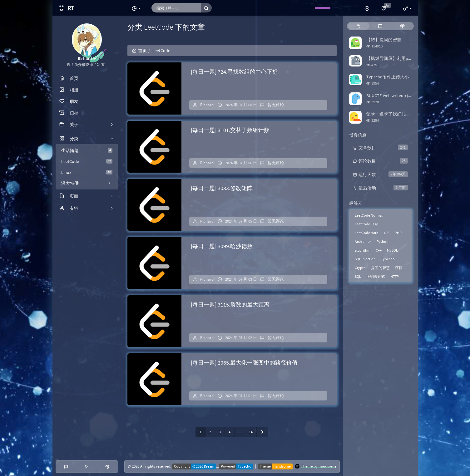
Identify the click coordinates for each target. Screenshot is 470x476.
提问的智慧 (380, 268)
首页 (139, 51)
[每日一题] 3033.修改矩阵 (222, 188)
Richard (207, 105)
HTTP (395, 276)
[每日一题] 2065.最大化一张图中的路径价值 (244, 363)
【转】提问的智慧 (384, 40)
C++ (379, 250)
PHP (398, 233)
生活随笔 (87, 150)
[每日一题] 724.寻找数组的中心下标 (234, 72)
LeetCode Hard (367, 233)
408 (387, 233)
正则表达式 (376, 276)
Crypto (360, 268)
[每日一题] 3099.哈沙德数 (222, 246)
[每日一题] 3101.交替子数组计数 (230, 130)
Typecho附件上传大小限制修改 (396, 77)
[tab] (358, 26)
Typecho (388, 259)
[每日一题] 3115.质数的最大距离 (230, 304)
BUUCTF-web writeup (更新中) (394, 96)
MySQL (392, 250)
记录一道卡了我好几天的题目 (395, 114)
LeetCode (87, 161)
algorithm (363, 250)
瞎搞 (399, 268)
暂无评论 (276, 105)
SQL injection (365, 259)
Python (383, 241)
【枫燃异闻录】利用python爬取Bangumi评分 (410, 58)
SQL (358, 276)
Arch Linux (363, 241)
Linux (87, 172)
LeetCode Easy (366, 224)
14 (251, 432)
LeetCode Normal (369, 215)
